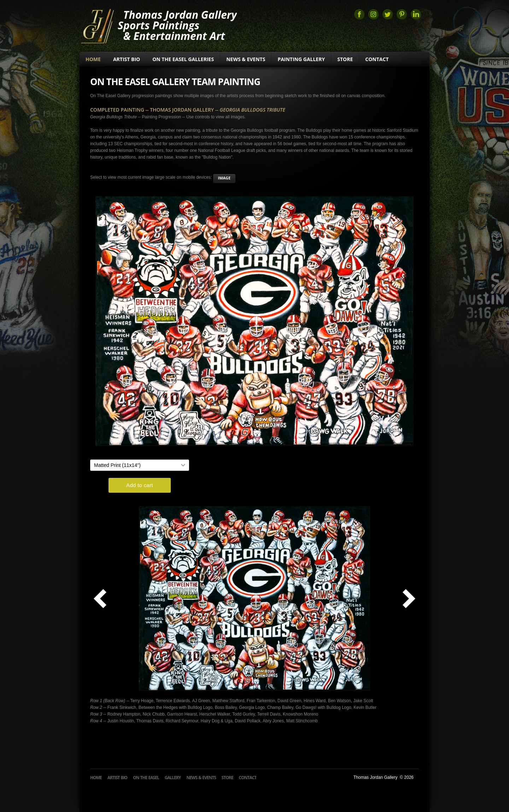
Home (93, 59)
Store (345, 59)
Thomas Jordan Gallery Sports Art (97, 25)
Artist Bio (127, 59)
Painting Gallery (301, 59)
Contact (377, 59)
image (224, 178)
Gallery (173, 778)
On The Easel (146, 778)
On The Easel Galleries (183, 59)
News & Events (246, 59)
